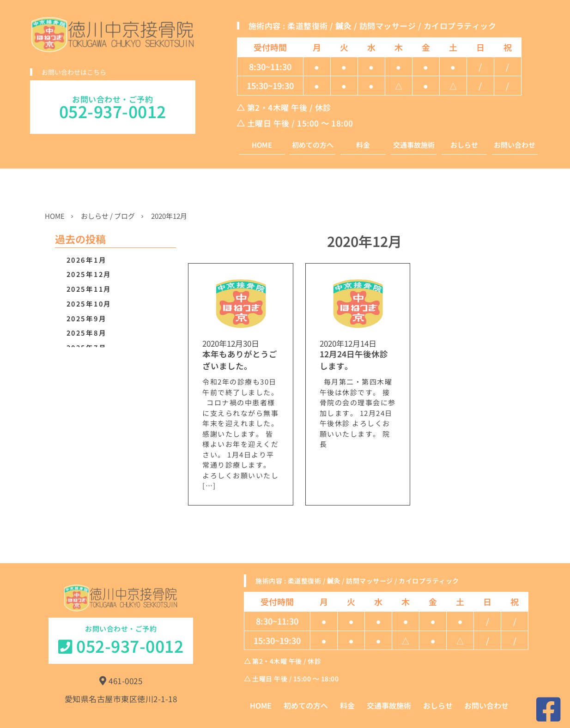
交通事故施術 (414, 145)
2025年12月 (89, 274)
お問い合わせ (515, 145)
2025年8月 (87, 333)
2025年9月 (87, 318)
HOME (262, 145)
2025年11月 (89, 289)
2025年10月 (89, 304)
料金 (363, 145)
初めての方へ (313, 145)
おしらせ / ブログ (108, 216)
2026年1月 (87, 260)
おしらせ (464, 145)
